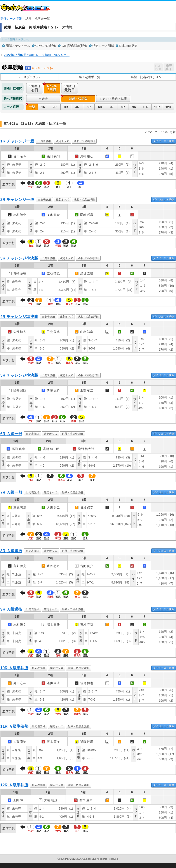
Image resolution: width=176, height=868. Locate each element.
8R (123, 107)
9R (134, 107)
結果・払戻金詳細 (84, 141)
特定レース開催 (103, 46)
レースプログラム (30, 77)
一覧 (32, 107)
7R (112, 107)
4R (77, 107)
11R (157, 107)
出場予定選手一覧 (88, 77)
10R (146, 107)
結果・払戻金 (78, 98)
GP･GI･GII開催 (46, 46)
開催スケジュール (18, 46)
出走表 (43, 99)
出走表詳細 (44, 141)
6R (100, 107)
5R (89, 107)
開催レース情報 (11, 19)
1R (43, 107)
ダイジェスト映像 (164, 141)
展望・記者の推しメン (146, 77)
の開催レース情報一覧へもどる (37, 55)
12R (168, 107)
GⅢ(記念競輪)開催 (74, 46)
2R (55, 107)
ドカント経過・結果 (113, 99)
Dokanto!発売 (128, 46)
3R (66, 107)
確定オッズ (62, 141)
